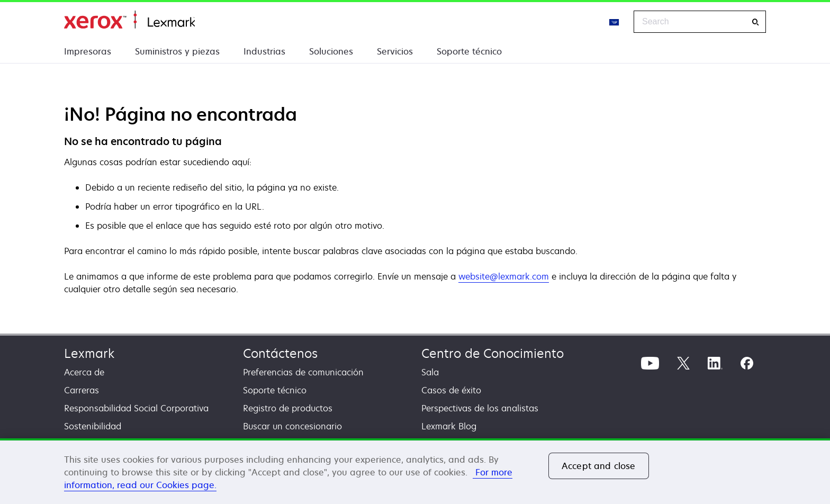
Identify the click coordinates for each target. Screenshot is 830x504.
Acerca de (84, 372)
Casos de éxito (451, 390)
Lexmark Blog (449, 426)
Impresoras (88, 51)
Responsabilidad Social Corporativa (136, 408)
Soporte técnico (469, 51)
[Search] (755, 22)
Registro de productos (288, 408)
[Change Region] (615, 22)
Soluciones (331, 51)
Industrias (264, 51)
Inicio (129, 20)
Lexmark (89, 353)
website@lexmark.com (504, 276)
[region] (415, 471)
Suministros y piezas (177, 51)
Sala (430, 372)
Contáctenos (280, 353)
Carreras (82, 390)
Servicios (395, 51)
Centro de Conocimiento (493, 353)
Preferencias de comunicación (303, 372)
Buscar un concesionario (292, 426)
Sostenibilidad (93, 426)
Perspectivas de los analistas (480, 408)
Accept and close (599, 466)
